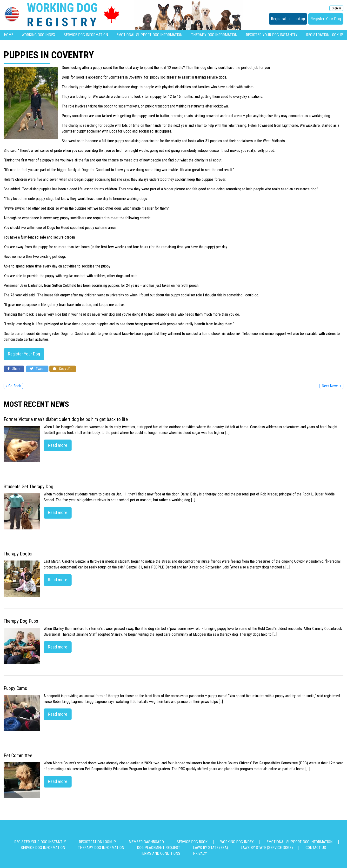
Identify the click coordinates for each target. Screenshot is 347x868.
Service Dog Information (86, 35)
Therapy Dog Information (214, 35)
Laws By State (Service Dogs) (267, 848)
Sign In (336, 8)
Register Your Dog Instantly (272, 35)
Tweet (37, 369)
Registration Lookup (288, 19)
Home (9, 35)
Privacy (200, 853)
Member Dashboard (146, 842)
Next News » (331, 386)
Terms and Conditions (160, 853)
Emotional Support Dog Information (149, 35)
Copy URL (63, 369)
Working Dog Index (38, 35)
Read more (58, 445)
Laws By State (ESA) (210, 848)
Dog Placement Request (159, 848)
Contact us (316, 848)
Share (14, 369)
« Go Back (13, 386)
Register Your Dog (326, 19)
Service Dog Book (192, 842)
